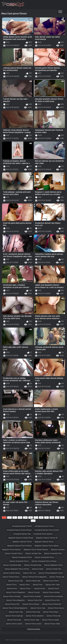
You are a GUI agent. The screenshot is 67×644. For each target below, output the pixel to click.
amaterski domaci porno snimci (47, 530)
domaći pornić (40, 589)
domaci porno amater (51, 592)
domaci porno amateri (12, 596)
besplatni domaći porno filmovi (19, 546)
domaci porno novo (51, 612)
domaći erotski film (54, 569)
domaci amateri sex (33, 554)
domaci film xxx (29, 573)
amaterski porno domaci (43, 534)
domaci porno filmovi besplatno (15, 608)
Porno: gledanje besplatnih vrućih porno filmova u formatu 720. (29, 640)
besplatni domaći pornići (22, 542)
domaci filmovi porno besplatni (34, 577)
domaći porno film (52, 600)
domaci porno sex (54, 616)
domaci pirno (11, 585)
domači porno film (12, 604)
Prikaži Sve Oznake (34, 629)
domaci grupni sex (16, 581)
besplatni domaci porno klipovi (47, 546)
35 (62, 517)
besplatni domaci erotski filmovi (21, 538)
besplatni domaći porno (44, 542)
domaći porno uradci (33, 624)
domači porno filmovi (31, 604)
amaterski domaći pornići (22, 526)
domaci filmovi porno (11, 577)
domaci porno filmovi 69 (52, 604)
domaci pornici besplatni (16, 592)
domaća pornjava (58, 550)
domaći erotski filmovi (12, 573)
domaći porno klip (33, 612)
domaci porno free (38, 608)
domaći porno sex (14, 620)
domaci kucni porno (51, 581)
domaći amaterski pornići (22, 557)
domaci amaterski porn (53, 554)
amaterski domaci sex (22, 534)
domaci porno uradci (14, 624)
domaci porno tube (32, 620)
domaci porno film (35, 600)
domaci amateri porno (14, 554)
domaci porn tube (53, 585)
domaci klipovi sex (33, 581)
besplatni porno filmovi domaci (36, 550)
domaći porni (12, 589)
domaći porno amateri (32, 596)
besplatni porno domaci (12, 550)
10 (52, 517)
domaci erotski (38, 569)
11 (57, 517)
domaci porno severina (35, 616)
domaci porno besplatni (16, 600)
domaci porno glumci (56, 608)
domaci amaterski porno (44, 557)
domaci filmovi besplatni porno (51, 573)
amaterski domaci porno (44, 526)
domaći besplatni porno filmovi (17, 569)
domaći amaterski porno (19, 561)
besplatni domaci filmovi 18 (47, 538)
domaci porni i (26, 589)
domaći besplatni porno (54, 565)
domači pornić (54, 589)
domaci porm (25, 585)
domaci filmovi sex (57, 577)
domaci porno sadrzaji (14, 616)
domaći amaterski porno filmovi (44, 561)
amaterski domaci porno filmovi (19, 530)
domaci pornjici (34, 592)
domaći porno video (52, 624)
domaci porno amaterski (53, 596)
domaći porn (38, 585)
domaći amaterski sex (33, 565)
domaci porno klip (16, 612)
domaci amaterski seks (12, 565)
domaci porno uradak (50, 620)
